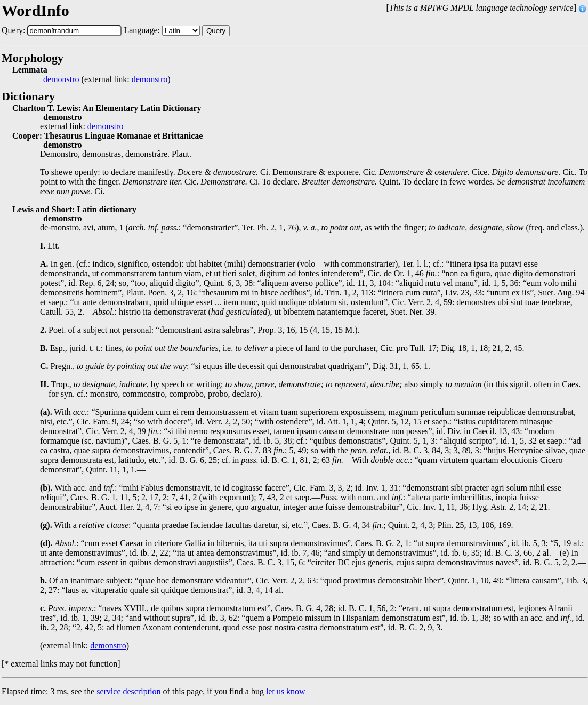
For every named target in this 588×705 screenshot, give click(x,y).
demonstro (61, 79)
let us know (286, 691)
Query (216, 31)
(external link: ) (107, 79)
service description (128, 691)
